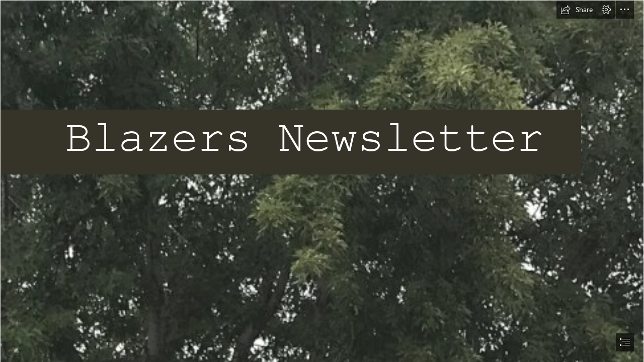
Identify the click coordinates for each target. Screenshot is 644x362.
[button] (577, 10)
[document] (322, 181)
